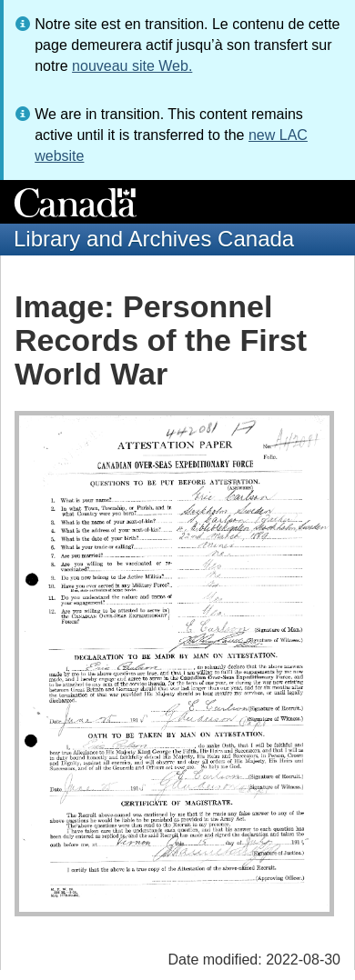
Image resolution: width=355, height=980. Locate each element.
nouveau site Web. (132, 66)
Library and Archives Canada (154, 239)
